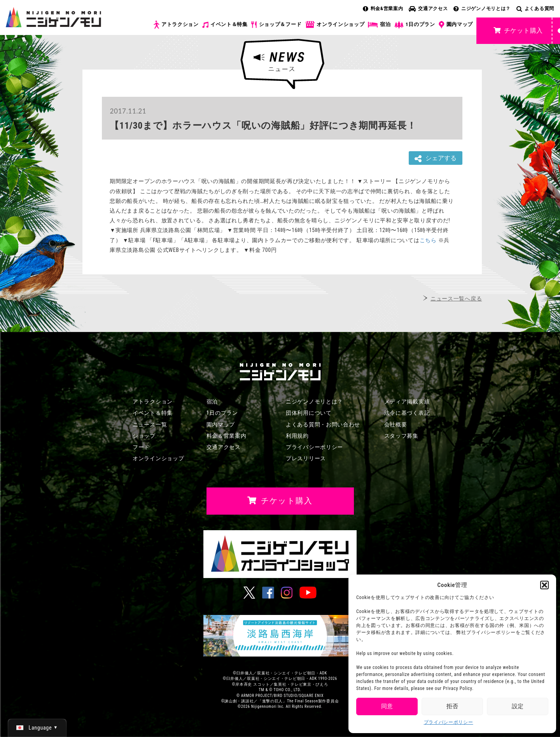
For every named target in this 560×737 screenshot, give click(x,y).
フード (141, 447)
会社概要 (396, 424)
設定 (518, 706)
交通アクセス (428, 9)
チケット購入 (518, 31)
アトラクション (176, 25)
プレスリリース (306, 458)
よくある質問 (535, 9)
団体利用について (309, 413)
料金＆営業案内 (227, 436)
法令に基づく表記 (407, 413)
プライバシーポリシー (449, 722)
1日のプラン (415, 25)
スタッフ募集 (401, 436)
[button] (544, 585)
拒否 (452, 706)
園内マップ (456, 25)
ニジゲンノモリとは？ (482, 9)
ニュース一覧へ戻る (456, 299)
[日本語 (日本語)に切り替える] (37, 728)
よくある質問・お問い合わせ (323, 424)
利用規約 (297, 436)
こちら (428, 240)
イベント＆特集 (225, 24)
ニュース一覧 (150, 424)
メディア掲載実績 (407, 402)
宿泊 (379, 24)
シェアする (436, 158)
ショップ (144, 436)
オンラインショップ (335, 25)
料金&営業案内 (383, 9)
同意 (387, 706)
